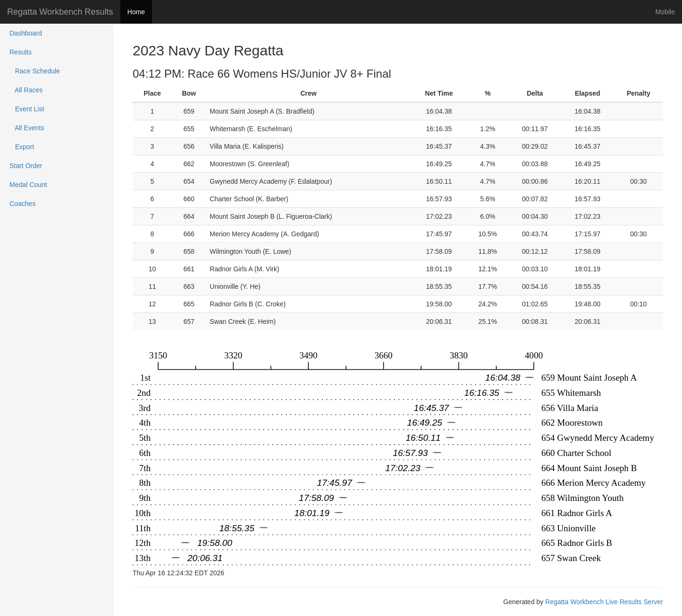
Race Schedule (35, 71)
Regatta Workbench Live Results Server (604, 602)
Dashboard (26, 33)
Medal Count (28, 185)
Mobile (665, 12)
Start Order (26, 166)
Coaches (22, 204)
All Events (27, 128)
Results (21, 52)
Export (22, 147)
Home (136, 12)
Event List (27, 109)
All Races (26, 90)
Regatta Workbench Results (60, 12)
